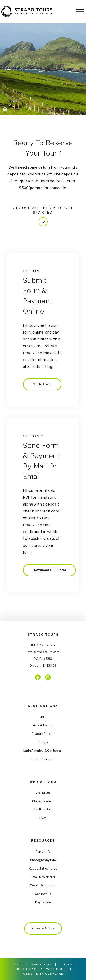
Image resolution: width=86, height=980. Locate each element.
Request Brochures (43, 868)
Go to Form (42, 384)
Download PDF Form (49, 570)
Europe (43, 742)
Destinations (43, 706)
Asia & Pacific (43, 725)
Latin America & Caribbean (43, 751)
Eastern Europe (43, 734)
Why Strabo (43, 782)
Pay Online (43, 902)
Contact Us (43, 894)
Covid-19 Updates (43, 885)
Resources (43, 840)
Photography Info (43, 860)
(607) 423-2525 (43, 645)
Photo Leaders (43, 801)
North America (43, 759)
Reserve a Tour (43, 928)
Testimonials (43, 809)
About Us (43, 793)
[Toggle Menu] (80, 11)
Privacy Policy (54, 969)
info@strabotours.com (43, 652)
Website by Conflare (43, 974)
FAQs (43, 818)
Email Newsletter (43, 877)
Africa (43, 717)
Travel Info (43, 851)
